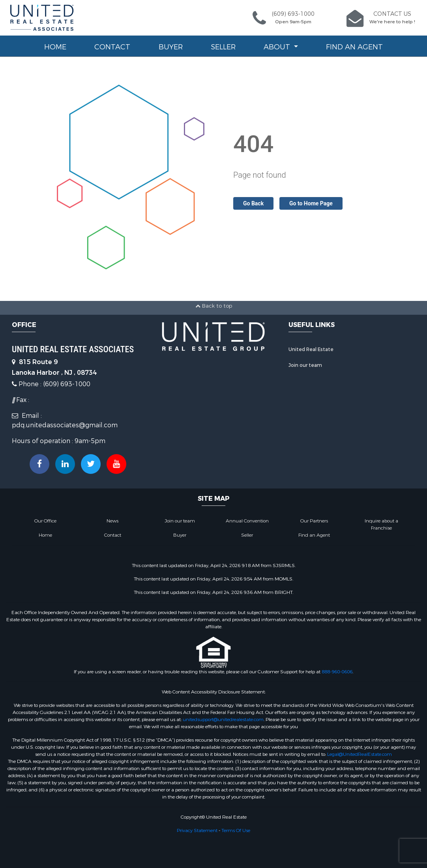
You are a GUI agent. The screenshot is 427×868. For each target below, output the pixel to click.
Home (55, 47)
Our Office (45, 521)
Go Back (253, 203)
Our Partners (314, 521)
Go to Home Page (311, 203)
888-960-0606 (337, 672)
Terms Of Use (236, 830)
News (112, 521)
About (278, 47)
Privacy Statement (197, 830)
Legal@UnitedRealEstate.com (360, 754)
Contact (112, 47)
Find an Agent (354, 47)
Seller (223, 47)
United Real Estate (311, 349)
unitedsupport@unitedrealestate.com (223, 720)
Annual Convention (247, 521)
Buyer (171, 47)
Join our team (305, 365)
